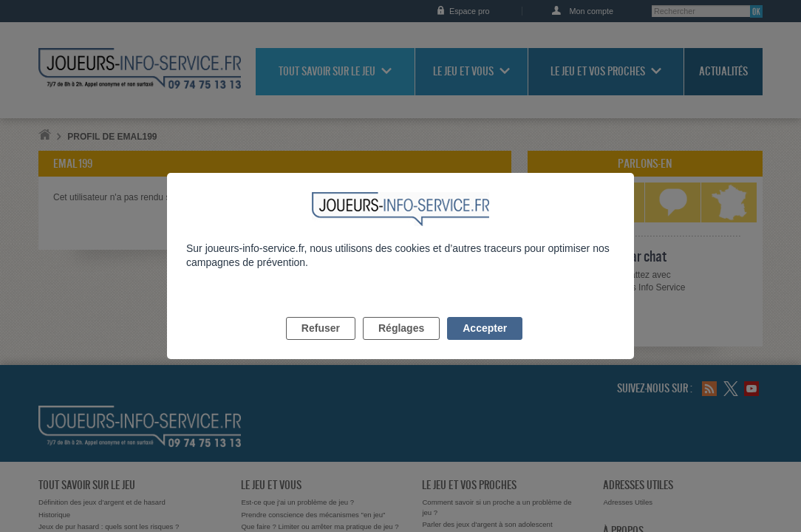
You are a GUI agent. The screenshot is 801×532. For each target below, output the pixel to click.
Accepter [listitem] (485, 345)
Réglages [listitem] (401, 345)
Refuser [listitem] (321, 345)
